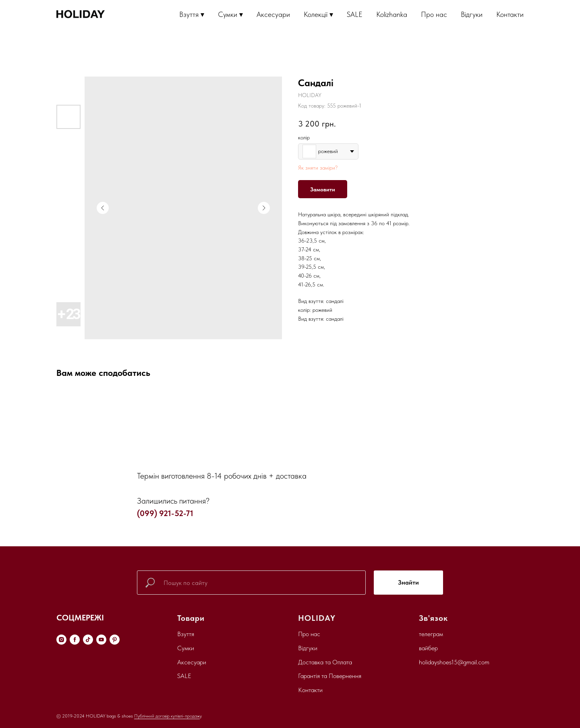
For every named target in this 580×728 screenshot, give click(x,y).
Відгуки (472, 14)
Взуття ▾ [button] (192, 14)
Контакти (510, 14)
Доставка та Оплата (325, 662)
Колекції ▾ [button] (318, 14)
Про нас (434, 14)
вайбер (428, 648)
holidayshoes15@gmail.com (454, 662)
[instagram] (61, 640)
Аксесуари (273, 14)
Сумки (186, 648)
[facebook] (75, 640)
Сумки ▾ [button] (230, 14)
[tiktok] (88, 640)
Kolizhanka (392, 14)
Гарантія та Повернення (330, 676)
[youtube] (101, 640)
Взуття (186, 634)
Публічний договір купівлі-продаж (167, 716)
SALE (355, 14)
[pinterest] (115, 640)
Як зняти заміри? (318, 168)
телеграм (431, 634)
